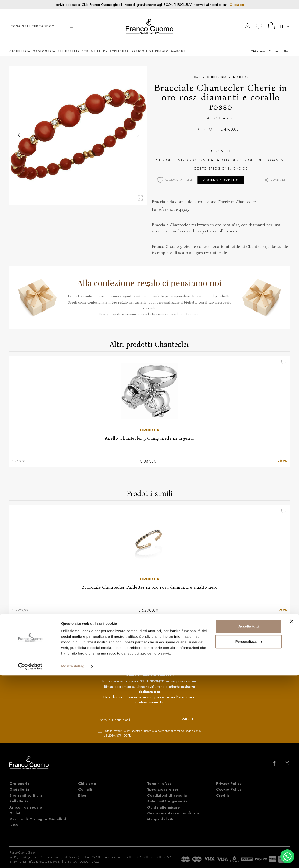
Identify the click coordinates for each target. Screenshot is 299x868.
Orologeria (44, 44)
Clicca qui (237, 5)
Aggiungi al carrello (221, 173)
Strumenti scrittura (26, 789)
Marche (178, 44)
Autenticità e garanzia (167, 795)
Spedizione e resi (163, 783)
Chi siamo (258, 44)
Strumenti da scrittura (105, 44)
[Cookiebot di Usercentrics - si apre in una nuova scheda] (30, 859)
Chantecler (227, 111)
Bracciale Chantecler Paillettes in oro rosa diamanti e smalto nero (149, 581)
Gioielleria (20, 44)
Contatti (274, 44)
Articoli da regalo (150, 44)
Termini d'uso (159, 777)
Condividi (274, 173)
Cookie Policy (229, 783)
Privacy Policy (121, 725)
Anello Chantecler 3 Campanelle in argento (149, 431)
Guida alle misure (164, 801)
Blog (287, 44)
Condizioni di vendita (167, 789)
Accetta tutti (249, 819)
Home (196, 70)
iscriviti (183, 713)
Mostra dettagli (74, 859)
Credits (223, 789)
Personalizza (249, 834)
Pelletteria (69, 44)
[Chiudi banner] (292, 814)
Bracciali (241, 70)
